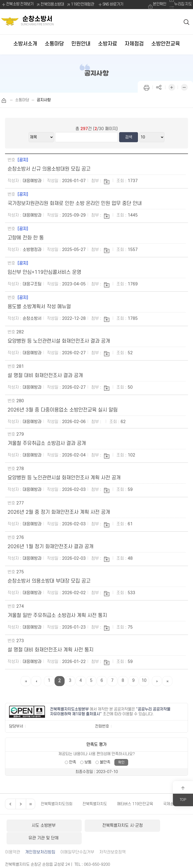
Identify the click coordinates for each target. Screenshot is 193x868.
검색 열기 (186, 22)
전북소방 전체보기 (17, 5)
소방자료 (108, 44)
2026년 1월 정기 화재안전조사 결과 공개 (51, 547)
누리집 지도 (183, 4)
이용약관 (13, 839)
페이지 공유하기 (159, 87)
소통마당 (54, 44)
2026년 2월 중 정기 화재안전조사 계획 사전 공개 (59, 512)
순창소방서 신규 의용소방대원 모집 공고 (49, 169)
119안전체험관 (83, 4)
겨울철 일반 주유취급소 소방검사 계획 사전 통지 (57, 616)
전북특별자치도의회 (57, 804)
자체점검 (134, 44)
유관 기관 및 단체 (157, 826)
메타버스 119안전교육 (135, 804)
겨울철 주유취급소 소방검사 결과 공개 (47, 443)
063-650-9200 (97, 851)
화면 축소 (184, 87)
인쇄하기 (147, 87)
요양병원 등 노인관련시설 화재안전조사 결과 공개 (59, 341)
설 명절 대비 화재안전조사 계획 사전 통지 (51, 650)
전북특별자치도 (95, 804)
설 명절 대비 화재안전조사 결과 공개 (45, 376)
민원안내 (81, 44)
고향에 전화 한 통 (26, 238)
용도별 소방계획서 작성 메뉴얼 (39, 307)
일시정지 (30, 804)
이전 (10, 804)
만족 (73, 762)
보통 (88, 762)
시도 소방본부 (35, 826)
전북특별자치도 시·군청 (96, 826)
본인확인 (159, 4)
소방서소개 (25, 44)
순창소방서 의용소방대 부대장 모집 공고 (49, 581)
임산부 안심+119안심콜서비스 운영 (44, 272)
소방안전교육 (166, 44)
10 (144, 681)
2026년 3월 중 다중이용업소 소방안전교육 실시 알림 (63, 410)
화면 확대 (172, 87)
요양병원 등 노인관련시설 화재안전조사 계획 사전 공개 (64, 478)
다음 (20, 804)
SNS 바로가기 (110, 5)
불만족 (105, 762)
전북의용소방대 (52, 4)
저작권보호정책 (112, 839)
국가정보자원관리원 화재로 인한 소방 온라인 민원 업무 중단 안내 (75, 203)
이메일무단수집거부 (77, 839)
